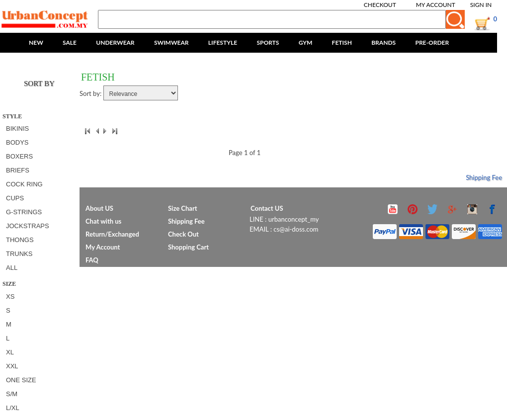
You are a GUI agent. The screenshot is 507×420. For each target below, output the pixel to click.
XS (10, 296)
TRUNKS (19, 254)
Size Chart (183, 208)
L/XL (13, 408)
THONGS (20, 240)
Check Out (183, 234)
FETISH (342, 42)
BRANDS (383, 42)
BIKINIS (17, 128)
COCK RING (24, 184)
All (12, 268)
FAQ (92, 260)
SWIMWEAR (171, 42)
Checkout (380, 5)
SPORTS (268, 42)
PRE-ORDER (432, 42)
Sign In (481, 5)
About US (99, 208)
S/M (12, 394)
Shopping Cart (188, 247)
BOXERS (19, 156)
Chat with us (103, 221)
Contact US (267, 208)
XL (10, 352)
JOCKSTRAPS (28, 226)
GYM (306, 42)
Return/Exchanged (112, 234)
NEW (36, 42)
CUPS (15, 198)
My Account (436, 5)
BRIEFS (18, 170)
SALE (70, 42)
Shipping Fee (484, 177)
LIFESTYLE (223, 42)
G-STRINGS (24, 212)
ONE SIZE (21, 380)
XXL (12, 366)
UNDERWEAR (115, 42)
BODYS (17, 142)
